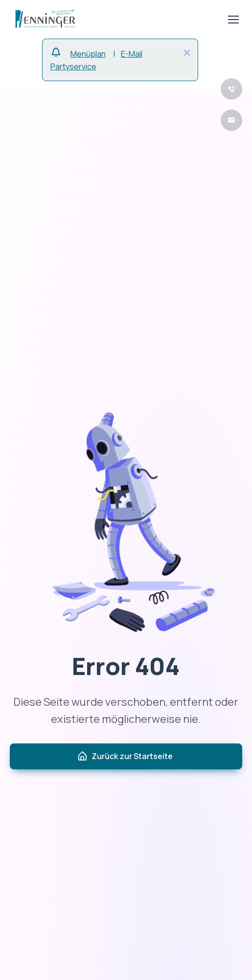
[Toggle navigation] (233, 20)
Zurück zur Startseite (125, 756)
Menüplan (88, 54)
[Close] (187, 53)
